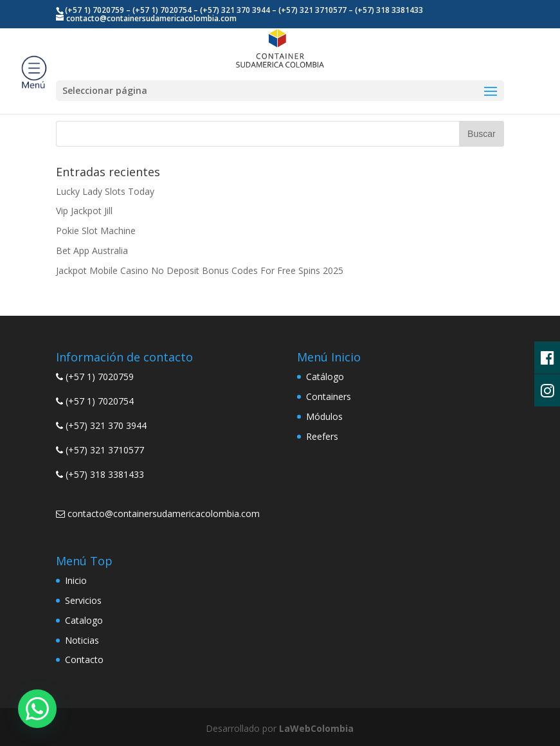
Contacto (84, 660)
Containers (329, 396)
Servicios (83, 600)
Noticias (82, 640)
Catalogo (84, 620)
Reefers (322, 436)
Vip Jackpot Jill (84, 211)
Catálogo (325, 377)
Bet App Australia (92, 250)
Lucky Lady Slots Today (105, 191)
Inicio (76, 580)
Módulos (324, 416)
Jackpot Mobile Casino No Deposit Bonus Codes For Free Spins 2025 (200, 270)
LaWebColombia (316, 728)
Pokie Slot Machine (96, 231)
